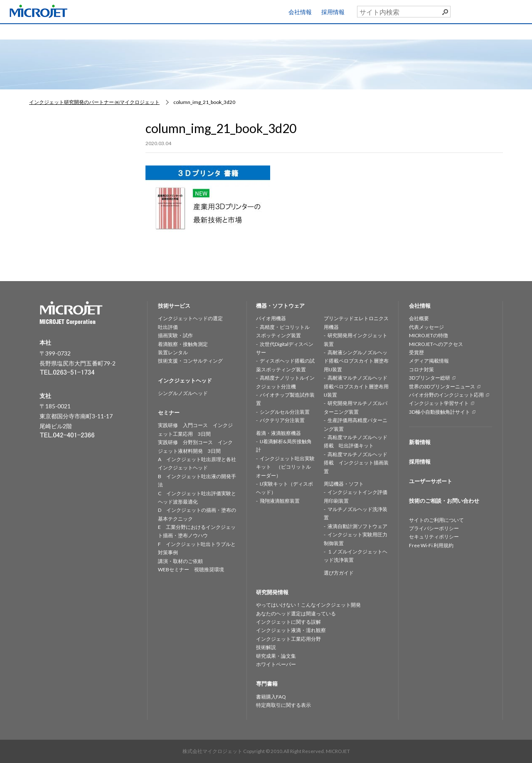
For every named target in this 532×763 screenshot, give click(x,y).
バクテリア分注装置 (282, 420)
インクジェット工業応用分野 (288, 639)
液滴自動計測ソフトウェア (357, 526)
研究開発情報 (297, 31)
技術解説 (266, 647)
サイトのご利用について (436, 520)
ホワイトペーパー (276, 664)
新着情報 (420, 442)
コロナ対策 (421, 369)
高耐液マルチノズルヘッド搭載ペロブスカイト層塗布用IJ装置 (356, 386)
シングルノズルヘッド (183, 393)
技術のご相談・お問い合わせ (444, 501)
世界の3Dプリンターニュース (442, 386)
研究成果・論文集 (276, 656)
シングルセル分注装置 (285, 412)
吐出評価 (168, 327)
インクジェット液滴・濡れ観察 (291, 630)
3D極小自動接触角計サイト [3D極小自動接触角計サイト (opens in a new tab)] (440, 412)
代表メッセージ (426, 327)
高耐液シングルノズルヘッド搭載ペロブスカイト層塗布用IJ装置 (356, 361)
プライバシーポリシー (434, 528)
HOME (36, 31)
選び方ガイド (339, 573)
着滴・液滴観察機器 (278, 433)
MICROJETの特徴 (429, 335)
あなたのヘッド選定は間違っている (296, 614)
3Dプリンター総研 (430, 378)
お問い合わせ (499, 30)
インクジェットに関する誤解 (288, 622)
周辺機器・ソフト (344, 484)
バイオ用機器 (271, 318)
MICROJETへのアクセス (436, 344)
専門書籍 (427, 31)
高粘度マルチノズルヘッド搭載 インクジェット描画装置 (356, 463)
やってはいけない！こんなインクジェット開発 (308, 605)
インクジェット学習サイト (439, 403)
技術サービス (101, 31)
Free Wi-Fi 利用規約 (431, 545)
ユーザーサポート (504, 10)
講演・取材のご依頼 (180, 561)
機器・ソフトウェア (232, 31)
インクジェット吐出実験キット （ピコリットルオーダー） (285, 467)
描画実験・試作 (175, 335)
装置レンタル (173, 352)
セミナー (362, 31)
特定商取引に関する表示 (283, 705)
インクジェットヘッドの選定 (190, 318)
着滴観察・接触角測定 (183, 344)
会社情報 (300, 12)
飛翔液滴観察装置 (280, 501)
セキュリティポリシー (434, 537)
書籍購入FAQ (271, 697)
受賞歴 (416, 352)
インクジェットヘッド (166, 31)
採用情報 (333, 12)
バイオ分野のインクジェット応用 (446, 395)
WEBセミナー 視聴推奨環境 (191, 569)
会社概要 (419, 318)
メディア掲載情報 (429, 361)
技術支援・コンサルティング (190, 361)
